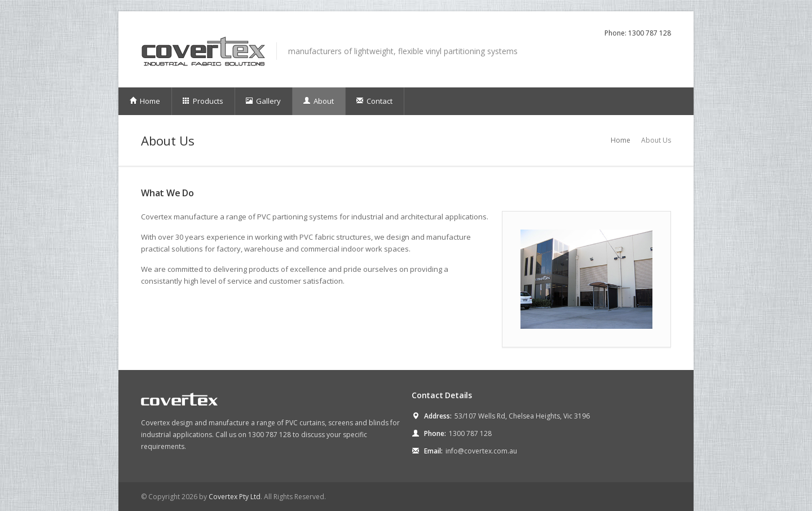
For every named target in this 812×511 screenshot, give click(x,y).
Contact (374, 101)
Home (145, 101)
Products (203, 101)
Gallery (263, 101)
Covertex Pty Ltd (235, 497)
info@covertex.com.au (481, 451)
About (318, 101)
